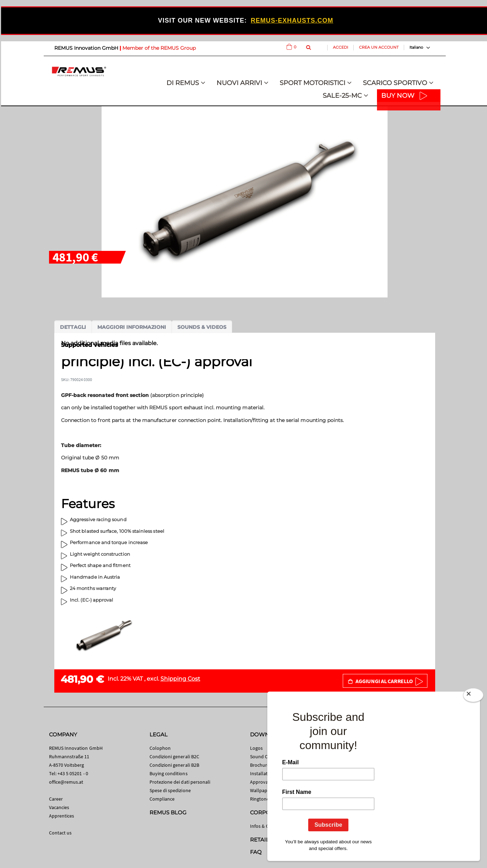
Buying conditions (169, 773)
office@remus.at (66, 782)
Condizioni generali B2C (175, 757)
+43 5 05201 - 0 (73, 773)
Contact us (60, 833)
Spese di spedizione (170, 790)
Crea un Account (379, 47)
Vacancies (59, 807)
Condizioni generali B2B (175, 765)
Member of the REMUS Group (159, 48)
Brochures (261, 765)
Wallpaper (261, 790)
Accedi (340, 47)
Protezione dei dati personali (180, 782)
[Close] (473, 697)
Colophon (160, 748)
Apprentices (62, 816)
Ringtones (261, 799)
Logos (256, 748)
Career (56, 799)
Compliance (162, 799)
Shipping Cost (180, 679)
